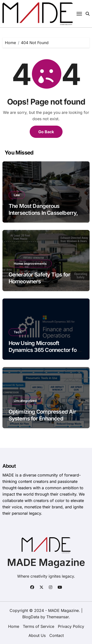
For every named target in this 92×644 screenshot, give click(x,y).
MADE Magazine (46, 562)
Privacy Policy (71, 626)
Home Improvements (30, 263)
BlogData (31, 617)
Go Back (46, 132)
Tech (18, 332)
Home (14, 626)
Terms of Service (39, 626)
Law (17, 195)
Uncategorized (25, 401)
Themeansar (58, 617)
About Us (37, 635)
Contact (57, 635)
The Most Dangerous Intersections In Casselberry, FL (43, 213)
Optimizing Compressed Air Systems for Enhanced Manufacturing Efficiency (42, 419)
